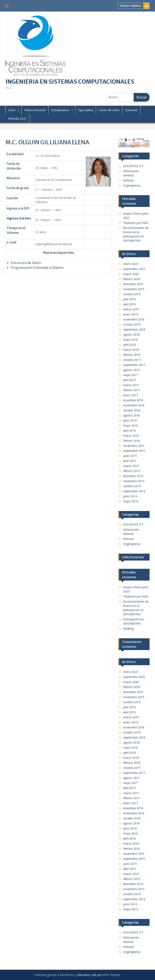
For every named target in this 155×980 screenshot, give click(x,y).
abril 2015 (129, 461)
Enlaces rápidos (130, 6)
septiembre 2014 (134, 491)
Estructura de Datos (26, 263)
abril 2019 (129, 304)
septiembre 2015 (134, 451)
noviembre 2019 (134, 289)
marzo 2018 (131, 350)
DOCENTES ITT (133, 166)
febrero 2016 (132, 441)
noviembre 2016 (134, 405)
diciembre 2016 (133, 400)
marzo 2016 (131, 436)
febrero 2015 (132, 471)
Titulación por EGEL (136, 223)
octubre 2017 (132, 360)
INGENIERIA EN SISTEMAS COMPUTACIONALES (70, 82)
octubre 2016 (132, 410)
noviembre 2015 (134, 446)
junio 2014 (130, 496)
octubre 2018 (132, 324)
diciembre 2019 (133, 284)
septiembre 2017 (134, 365)
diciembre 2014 (133, 476)
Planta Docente (35, 110)
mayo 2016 (130, 425)
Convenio (131, 110)
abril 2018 (129, 345)
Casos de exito (109, 110)
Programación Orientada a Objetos (38, 268)
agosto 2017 (131, 370)
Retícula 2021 (18, 118)
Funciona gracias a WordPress (54, 975)
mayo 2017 (130, 375)
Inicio (12, 110)
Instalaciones (60, 110)
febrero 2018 (132, 355)
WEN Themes (111, 975)
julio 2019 (129, 299)
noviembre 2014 (134, 481)
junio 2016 (130, 420)
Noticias (128, 180)
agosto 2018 (131, 335)
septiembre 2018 (134, 329)
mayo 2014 (130, 501)
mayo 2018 (130, 340)
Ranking (128, 629)
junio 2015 (130, 456)
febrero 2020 (132, 279)
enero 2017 (131, 395)
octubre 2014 (132, 486)
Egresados (86, 110)
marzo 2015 (131, 466)
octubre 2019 (132, 294)
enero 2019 (131, 314)
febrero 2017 (132, 390)
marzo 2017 (131, 385)
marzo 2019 (131, 309)
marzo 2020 (131, 274)
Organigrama (132, 185)
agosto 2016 (131, 415)
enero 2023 (131, 264)
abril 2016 (129, 430)
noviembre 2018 (134, 319)
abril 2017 (129, 380)
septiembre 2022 (134, 269)
